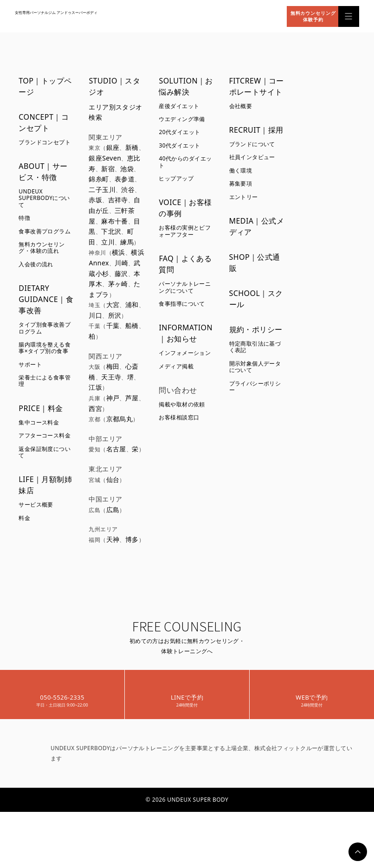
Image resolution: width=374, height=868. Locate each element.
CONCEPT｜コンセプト (44, 122)
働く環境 (241, 170)
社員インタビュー (252, 157)
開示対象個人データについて (255, 367)
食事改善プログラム (45, 231)
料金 (24, 518)
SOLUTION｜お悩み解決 (186, 86)
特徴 (24, 218)
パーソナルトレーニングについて (185, 287)
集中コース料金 (39, 422)
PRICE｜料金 (41, 408)
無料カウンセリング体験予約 (313, 16)
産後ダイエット (179, 106)
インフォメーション (185, 353)
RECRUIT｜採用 (256, 130)
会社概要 (241, 106)
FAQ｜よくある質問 (185, 264)
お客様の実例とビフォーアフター (185, 231)
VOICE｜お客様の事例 (185, 208)
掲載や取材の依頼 (182, 404)
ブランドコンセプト (45, 142)
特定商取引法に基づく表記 (255, 347)
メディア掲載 (176, 366)
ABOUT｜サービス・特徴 (43, 172)
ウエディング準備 (182, 119)
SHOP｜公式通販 (255, 263)
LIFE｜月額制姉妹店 (45, 485)
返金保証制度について (45, 452)
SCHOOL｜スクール (256, 299)
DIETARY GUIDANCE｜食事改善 (46, 299)
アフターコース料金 (45, 435)
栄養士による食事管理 (45, 381)
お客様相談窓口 (179, 417)
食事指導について (182, 304)
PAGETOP (358, 852)
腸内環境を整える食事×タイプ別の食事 (45, 348)
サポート (30, 364)
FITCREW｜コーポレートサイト (257, 86)
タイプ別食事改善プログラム (45, 328)
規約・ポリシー (256, 329)
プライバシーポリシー (255, 387)
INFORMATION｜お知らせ (186, 333)
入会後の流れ (36, 264)
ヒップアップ (176, 178)
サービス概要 (36, 505)
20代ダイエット (179, 132)
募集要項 (241, 183)
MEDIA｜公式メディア (257, 226)
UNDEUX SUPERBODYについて (44, 198)
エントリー (244, 197)
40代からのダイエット (185, 162)
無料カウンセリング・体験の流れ (42, 248)
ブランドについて (252, 144)
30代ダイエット (179, 145)
